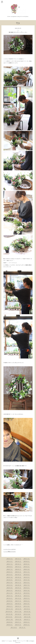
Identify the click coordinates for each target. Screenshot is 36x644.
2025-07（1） (10, 564)
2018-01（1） (27, 625)
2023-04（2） (10, 580)
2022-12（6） (10, 583)
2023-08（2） (27, 575)
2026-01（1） (10, 559)
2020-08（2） (10, 601)
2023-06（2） (18, 577)
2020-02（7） (10, 606)
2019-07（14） (18, 612)
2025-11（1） (27, 559)
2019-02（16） (9, 617)
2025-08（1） (27, 561)
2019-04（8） (18, 614)
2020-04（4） (18, 604)
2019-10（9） (19, 609)
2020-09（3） (27, 598)
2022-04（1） (27, 588)
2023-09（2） (18, 575)
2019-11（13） (10, 609)
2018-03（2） (18, 625)
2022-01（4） (27, 590)
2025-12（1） (18, 559)
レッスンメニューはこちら (10, 549)
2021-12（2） (10, 593)
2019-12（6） (27, 606)
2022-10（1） (27, 583)
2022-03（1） (10, 590)
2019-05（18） (10, 614)
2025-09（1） (18, 561)
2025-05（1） (27, 564)
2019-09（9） (27, 609)
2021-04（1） (10, 598)
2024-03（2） (27, 569)
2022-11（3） (18, 583)
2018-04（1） (10, 625)
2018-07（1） (18, 622)
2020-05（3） (10, 604)
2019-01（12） (18, 617)
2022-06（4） (10, 588)
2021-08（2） (27, 593)
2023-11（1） (27, 572)
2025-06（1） (18, 564)
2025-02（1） (27, 567)
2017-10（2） (14, 627)
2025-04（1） (10, 567)
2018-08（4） (10, 622)
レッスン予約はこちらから (10, 552)
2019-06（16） (27, 612)
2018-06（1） (27, 622)
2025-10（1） (10, 561)
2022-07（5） (27, 585)
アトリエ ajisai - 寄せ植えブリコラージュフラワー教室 (17, 641)
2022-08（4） (18, 585)
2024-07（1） (10, 569)
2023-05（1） (27, 577)
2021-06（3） (18, 596)
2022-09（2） (10, 585)
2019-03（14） (27, 614)
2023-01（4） (27, 580)
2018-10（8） (19, 619)
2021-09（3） (18, 593)
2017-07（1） (23, 627)
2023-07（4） (10, 577)
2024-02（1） (10, 572)
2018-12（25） (27, 617)
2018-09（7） (27, 619)
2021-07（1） (10, 596)
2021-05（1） (27, 596)
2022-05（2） (18, 588)
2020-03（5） (27, 604)
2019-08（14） (9, 612)
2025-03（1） (18, 567)
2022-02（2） (18, 590)
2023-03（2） (18, 580)
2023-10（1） (10, 575)
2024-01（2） (18, 572)
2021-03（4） (18, 598)
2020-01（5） (18, 606)
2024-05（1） (18, 569)
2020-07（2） (18, 601)
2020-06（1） (27, 601)
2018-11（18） (10, 619)
